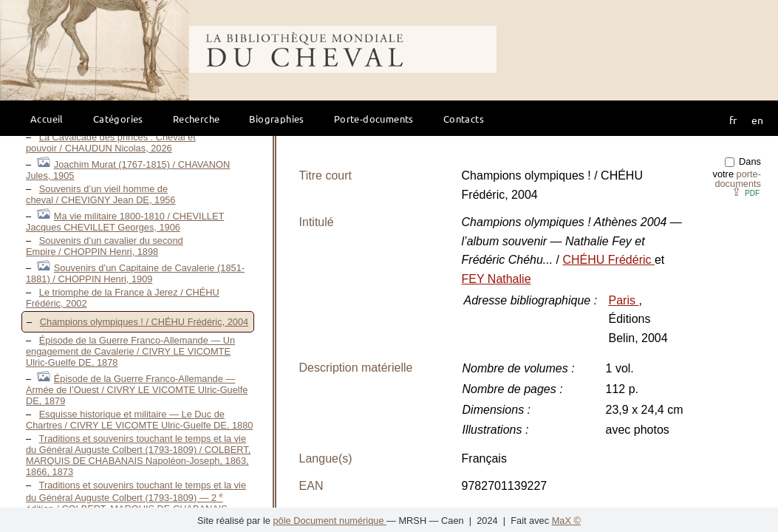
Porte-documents (374, 119)
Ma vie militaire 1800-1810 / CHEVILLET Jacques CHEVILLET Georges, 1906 (125, 222)
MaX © (566, 521)
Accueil (47, 119)
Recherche (197, 119)
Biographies (276, 119)
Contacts (464, 119)
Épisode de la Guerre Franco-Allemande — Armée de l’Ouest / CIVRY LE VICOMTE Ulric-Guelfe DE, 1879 (137, 390)
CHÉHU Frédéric (609, 260)
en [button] (757, 120)
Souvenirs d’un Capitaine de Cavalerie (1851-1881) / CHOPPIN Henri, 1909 (135, 273)
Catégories (118, 119)
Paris (624, 300)
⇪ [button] (745, 192)
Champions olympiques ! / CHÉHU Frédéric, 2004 (144, 322)
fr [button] (733, 120)
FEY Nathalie (497, 279)
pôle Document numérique (330, 521)
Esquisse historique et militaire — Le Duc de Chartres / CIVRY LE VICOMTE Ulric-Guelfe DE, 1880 (139, 420)
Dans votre (737, 173)
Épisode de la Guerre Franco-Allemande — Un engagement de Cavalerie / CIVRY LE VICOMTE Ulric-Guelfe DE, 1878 (130, 351)
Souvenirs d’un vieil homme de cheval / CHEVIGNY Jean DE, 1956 (100, 194)
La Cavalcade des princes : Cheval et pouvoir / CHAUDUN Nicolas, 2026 (111, 143)
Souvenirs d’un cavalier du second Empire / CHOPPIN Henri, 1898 (105, 246)
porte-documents (738, 179)
